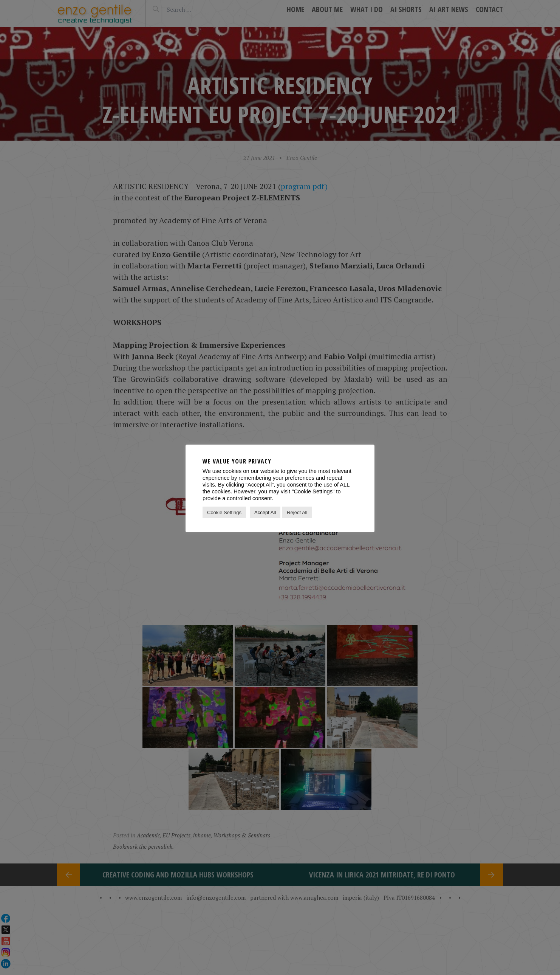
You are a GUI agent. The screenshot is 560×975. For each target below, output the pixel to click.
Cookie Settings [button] (224, 512)
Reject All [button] (297, 512)
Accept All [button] (265, 512)
